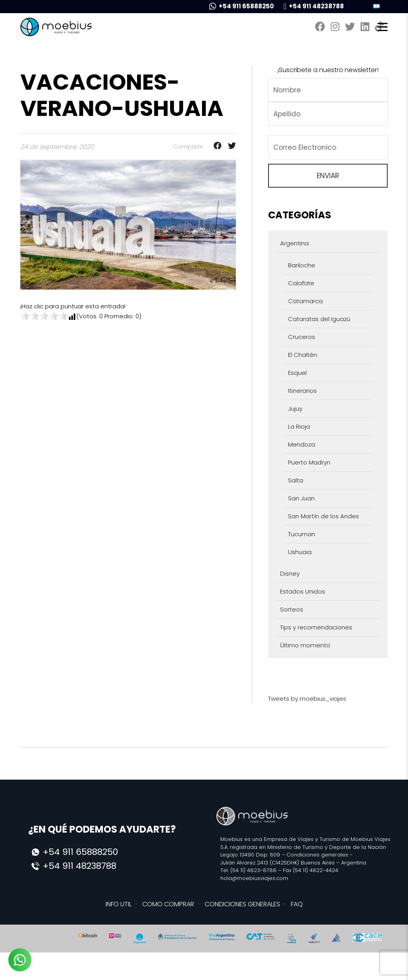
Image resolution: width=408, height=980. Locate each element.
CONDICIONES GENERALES (242, 904)
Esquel (297, 373)
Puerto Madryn (309, 462)
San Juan (301, 498)
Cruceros (302, 337)
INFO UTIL (119, 904)
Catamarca (305, 301)
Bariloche (302, 265)
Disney (290, 573)
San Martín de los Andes (324, 516)
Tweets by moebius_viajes (307, 699)
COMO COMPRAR (168, 904)
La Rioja (299, 426)
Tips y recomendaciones (316, 627)
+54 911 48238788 (313, 6)
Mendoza (302, 444)
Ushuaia (300, 552)
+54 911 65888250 (241, 6)
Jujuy (295, 409)
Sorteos (292, 609)
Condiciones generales (317, 855)
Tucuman (302, 534)
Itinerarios (302, 391)
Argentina (294, 243)
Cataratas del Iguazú (319, 319)
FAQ (297, 904)
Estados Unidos (303, 591)
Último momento (305, 645)
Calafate (301, 283)
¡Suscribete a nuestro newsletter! (328, 70)
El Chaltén (303, 355)
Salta (296, 480)
